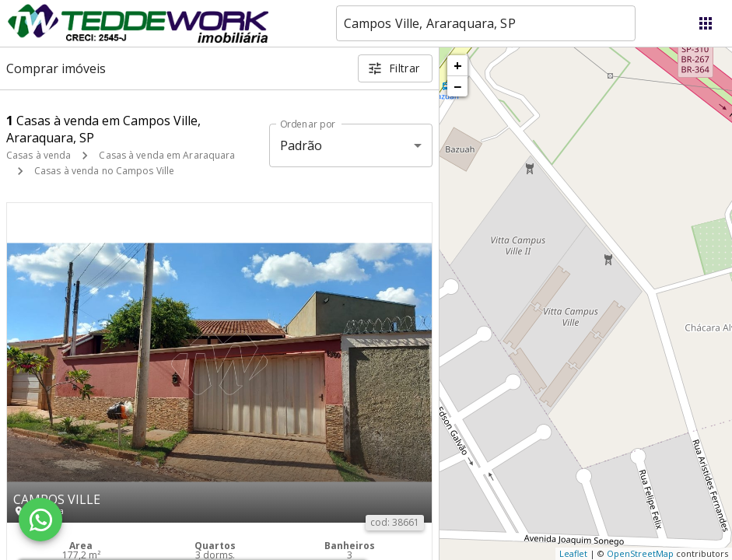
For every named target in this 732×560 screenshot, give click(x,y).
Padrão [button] (301, 145)
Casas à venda (39, 155)
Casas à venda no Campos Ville (104, 171)
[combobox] (486, 23)
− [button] (457, 86)
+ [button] (458, 65)
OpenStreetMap (640, 553)
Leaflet (573, 553)
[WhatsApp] (40, 520)
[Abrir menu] (706, 23)
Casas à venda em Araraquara (167, 155)
